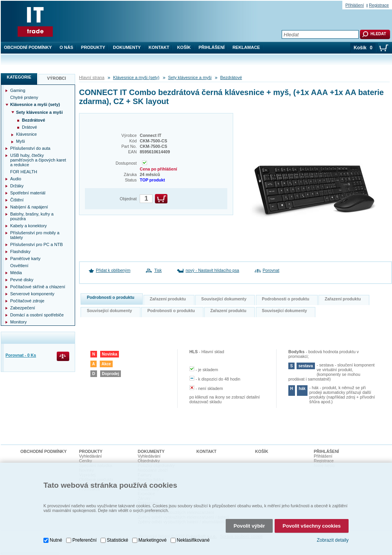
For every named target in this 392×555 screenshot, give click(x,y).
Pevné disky (22, 280)
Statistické (118, 540)
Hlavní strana (92, 77)
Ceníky (85, 461)
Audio (16, 179)
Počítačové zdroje (27, 301)
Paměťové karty (25, 259)
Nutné (56, 540)
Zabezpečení (23, 308)
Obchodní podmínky (28, 47)
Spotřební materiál (28, 193)
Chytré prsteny (24, 97)
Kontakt (159, 47)
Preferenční (85, 540)
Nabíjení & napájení (29, 207)
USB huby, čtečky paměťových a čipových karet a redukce (38, 160)
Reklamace (246, 47)
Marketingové (153, 540)
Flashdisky (20, 251)
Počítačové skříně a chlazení (38, 287)
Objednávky (149, 461)
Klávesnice (26, 134)
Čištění (17, 200)
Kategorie (19, 77)
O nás (66, 47)
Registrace (379, 5)
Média (16, 273)
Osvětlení (19, 266)
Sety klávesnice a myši (190, 77)
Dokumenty (127, 47)
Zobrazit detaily (333, 540)
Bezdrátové (231, 77)
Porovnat (271, 270)
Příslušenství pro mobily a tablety (35, 235)
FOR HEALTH (24, 172)
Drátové (30, 127)
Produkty (93, 47)
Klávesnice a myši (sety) (136, 77)
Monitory (18, 322)
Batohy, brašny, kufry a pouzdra (32, 216)
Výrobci (57, 78)
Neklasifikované (193, 540)
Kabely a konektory (29, 226)
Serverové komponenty (32, 294)
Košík (184, 47)
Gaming (18, 90)
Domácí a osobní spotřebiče (37, 315)
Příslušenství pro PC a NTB (37, 244)
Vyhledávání (90, 456)
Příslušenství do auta (30, 148)
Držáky (17, 186)
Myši (21, 141)
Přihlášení (212, 47)
